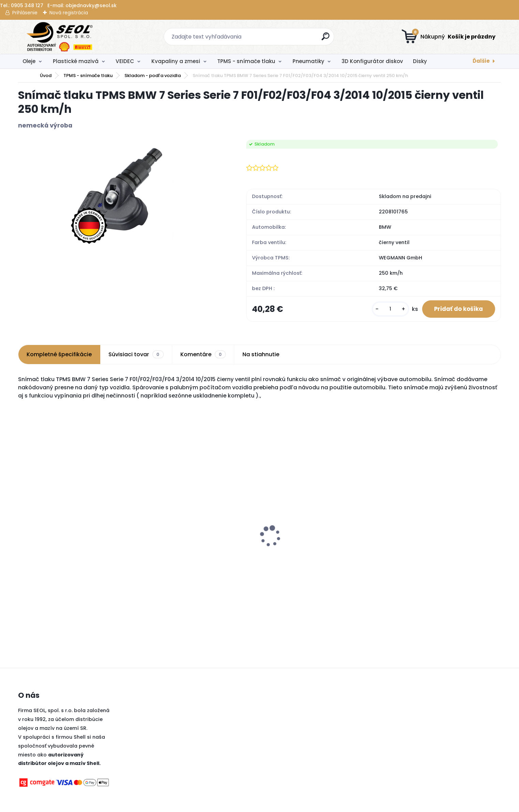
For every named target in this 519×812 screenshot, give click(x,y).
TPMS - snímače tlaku (246, 61)
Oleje (29, 61)
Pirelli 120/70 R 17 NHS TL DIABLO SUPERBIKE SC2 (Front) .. (77, 557)
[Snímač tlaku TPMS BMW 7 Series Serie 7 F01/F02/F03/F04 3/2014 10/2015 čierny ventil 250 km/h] (121, 193)
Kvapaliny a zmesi (176, 61)
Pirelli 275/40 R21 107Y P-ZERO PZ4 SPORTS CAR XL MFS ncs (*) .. (439, 525)
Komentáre (203, 356)
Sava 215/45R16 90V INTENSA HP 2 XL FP (315, 554)
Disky (420, 61)
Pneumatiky (308, 61)
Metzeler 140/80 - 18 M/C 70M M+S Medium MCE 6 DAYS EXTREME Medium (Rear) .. (193, 560)
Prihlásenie (25, 13)
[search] (326, 39)
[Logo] (60, 37)
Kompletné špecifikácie (59, 356)
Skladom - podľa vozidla (153, 76)
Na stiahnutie (261, 356)
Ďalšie (481, 61)
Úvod (46, 76)
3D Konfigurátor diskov (372, 61)
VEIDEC (125, 61)
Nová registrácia (69, 13)
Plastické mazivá (76, 61)
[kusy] (385, 310)
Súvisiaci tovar (136, 356)
